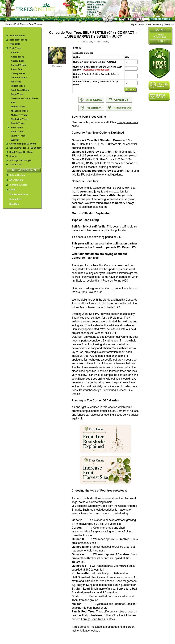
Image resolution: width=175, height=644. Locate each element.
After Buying (14, 180)
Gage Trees (17, 94)
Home (9, 24)
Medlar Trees (18, 107)
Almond (15, 53)
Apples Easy (18, 61)
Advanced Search (160, 19)
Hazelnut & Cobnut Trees (25, 98)
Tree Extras (16, 165)
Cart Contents (154, 25)
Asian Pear (17, 69)
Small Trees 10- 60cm (21, 152)
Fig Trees (16, 82)
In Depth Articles (17, 185)
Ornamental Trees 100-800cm (25, 148)
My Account (138, 25)
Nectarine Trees (20, 119)
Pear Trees (35, 24)
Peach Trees (18, 123)
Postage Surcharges (20, 161)
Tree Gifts (15, 44)
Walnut (15, 140)
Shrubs (13, 156)
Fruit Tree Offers (20, 90)
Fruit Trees (20, 24)
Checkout (169, 25)
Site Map (12, 204)
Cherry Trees (18, 74)
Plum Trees (17, 132)
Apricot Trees (18, 65)
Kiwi (13, 103)
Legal (11, 190)
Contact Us (14, 199)
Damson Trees (19, 78)
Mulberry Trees (19, 115)
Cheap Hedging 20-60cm (23, 144)
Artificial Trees (17, 36)
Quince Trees (18, 136)
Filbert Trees (18, 86)
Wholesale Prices (17, 194)
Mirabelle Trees (19, 111)
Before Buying (15, 175)
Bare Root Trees (18, 40)
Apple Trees (18, 57)
